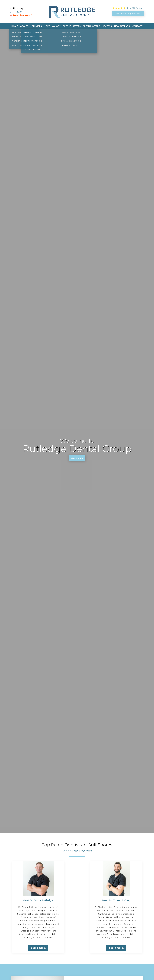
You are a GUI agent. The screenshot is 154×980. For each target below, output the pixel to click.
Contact (137, 26)
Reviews (107, 26)
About (24, 26)
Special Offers (91, 26)
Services (37, 26)
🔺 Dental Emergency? (21, 15)
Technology (53, 26)
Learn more (38, 948)
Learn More (77, 459)
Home (15, 26)
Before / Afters (72, 26)
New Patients (122, 26)
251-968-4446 (21, 12)
